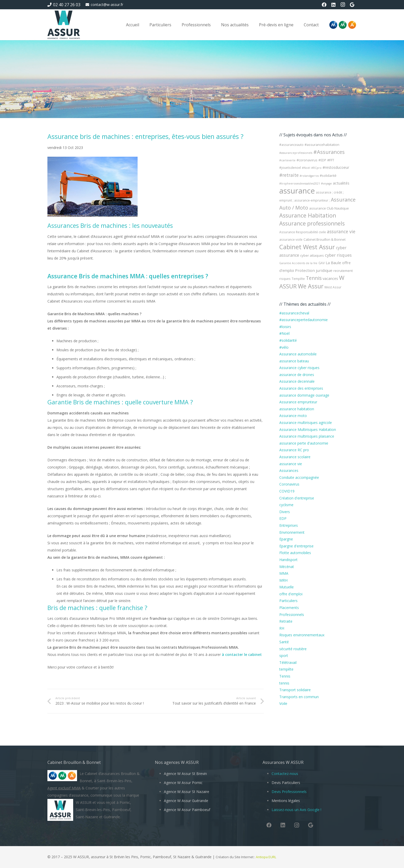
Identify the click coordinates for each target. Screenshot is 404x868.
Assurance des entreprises (301, 388)
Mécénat (287, 567)
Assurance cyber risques (299, 368)
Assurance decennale (297, 381)
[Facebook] (324, 5)
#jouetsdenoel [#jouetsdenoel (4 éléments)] (290, 168)
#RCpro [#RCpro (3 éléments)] (316, 168)
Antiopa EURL (266, 857)
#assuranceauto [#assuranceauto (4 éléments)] (291, 145)
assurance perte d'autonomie (304, 443)
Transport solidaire (295, 690)
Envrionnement (292, 532)
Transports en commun (299, 697)
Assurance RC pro (294, 450)
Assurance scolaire (295, 457)
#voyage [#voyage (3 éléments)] (326, 183)
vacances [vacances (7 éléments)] (330, 278)
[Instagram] (343, 5)
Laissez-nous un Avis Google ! (296, 810)
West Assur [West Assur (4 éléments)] (333, 287)
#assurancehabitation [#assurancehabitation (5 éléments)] (322, 145)
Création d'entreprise (297, 498)
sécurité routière (293, 649)
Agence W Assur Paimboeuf (187, 810)
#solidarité (288, 340)
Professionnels (292, 615)
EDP (283, 518)
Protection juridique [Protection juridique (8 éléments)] (314, 270)
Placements (289, 608)
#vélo (284, 347)
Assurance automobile (298, 354)
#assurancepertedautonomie (304, 320)
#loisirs (285, 327)
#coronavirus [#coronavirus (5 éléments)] (307, 160)
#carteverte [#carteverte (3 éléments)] (287, 160)
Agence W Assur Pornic (183, 783)
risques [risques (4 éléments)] (285, 279)
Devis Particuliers (286, 783)
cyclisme (286, 505)
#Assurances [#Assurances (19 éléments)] (329, 152)
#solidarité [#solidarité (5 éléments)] (328, 176)
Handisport (288, 560)
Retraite (286, 621)
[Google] (352, 5)
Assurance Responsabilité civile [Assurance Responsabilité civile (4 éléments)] (303, 232)
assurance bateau (294, 361)
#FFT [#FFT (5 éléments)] (331, 160)
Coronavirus (289, 484)
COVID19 (287, 491)
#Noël (284, 333)
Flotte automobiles (295, 553)
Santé (284, 642)
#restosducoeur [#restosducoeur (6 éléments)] (336, 167)
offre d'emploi (291, 594)
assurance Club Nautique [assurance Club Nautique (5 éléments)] (329, 208)
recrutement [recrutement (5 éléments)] (343, 271)
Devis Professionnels (289, 792)
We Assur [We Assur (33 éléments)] (311, 286)
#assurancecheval (294, 313)
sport (284, 656)
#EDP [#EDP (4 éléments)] (322, 160)
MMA (284, 573)
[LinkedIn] (333, 5)
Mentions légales (286, 801)
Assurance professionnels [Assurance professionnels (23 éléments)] (312, 223)
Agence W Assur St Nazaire (187, 792)
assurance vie (291, 464)
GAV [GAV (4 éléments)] (322, 263)
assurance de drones (297, 375)
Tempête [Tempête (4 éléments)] (298, 279)
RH (282, 628)
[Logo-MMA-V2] (343, 25)
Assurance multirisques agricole (306, 423)
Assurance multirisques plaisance (307, 436)
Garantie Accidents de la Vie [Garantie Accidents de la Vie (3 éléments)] (298, 263)
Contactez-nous (285, 774)
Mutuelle (287, 587)
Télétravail (288, 662)
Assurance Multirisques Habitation (308, 429)
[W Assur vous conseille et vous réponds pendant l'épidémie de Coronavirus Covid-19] (64, 25)
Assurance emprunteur (298, 402)
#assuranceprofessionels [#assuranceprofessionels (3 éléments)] (296, 153)
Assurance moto (293, 416)
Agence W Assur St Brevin (185, 774)
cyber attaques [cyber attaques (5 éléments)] (312, 255)
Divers (285, 512)
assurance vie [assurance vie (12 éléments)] (341, 231)
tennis (284, 683)
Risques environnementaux (302, 635)
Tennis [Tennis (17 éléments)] (314, 278)
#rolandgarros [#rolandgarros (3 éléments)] (309, 176)
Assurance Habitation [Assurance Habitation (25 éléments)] (308, 215)
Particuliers (288, 601)
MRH (283, 580)
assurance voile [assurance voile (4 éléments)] (291, 240)
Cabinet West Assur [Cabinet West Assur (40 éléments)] (307, 247)
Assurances (289, 470)
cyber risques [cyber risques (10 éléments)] (338, 255)
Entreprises (289, 525)
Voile (283, 703)
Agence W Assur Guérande (186, 801)
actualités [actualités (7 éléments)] (341, 183)
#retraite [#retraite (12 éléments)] (289, 175)
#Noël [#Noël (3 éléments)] (306, 168)
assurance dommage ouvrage (304, 395)
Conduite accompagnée (299, 477)
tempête (286, 669)
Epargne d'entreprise (296, 546)
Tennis (285, 676)
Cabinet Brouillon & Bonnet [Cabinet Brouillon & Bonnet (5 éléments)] (325, 239)
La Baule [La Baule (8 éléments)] (333, 263)
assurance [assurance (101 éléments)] (297, 191)
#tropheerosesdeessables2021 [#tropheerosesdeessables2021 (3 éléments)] (300, 183)
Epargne (286, 539)
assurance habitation (297, 409)
